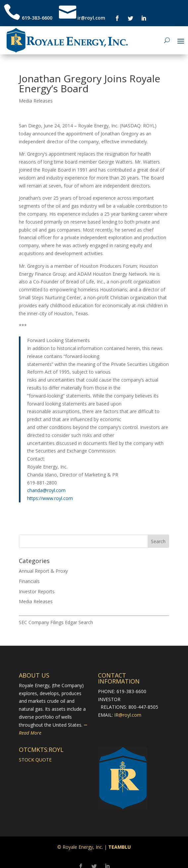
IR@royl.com (128, 715)
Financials (29, 581)
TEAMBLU (119, 847)
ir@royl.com (91, 18)
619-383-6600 (37, 18)
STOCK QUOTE (35, 760)
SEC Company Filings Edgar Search (56, 622)
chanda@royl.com (46, 490)
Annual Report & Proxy (43, 571)
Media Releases (36, 101)
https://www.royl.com (50, 498)
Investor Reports (37, 591)
